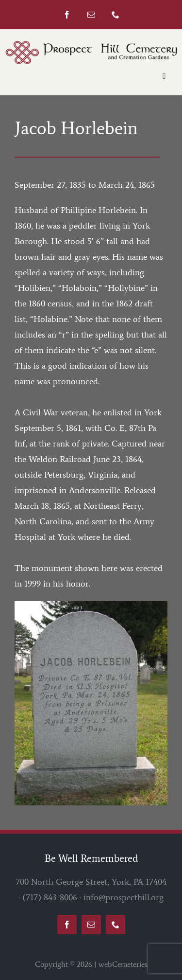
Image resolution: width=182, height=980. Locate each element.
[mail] (91, 15)
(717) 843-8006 (50, 897)
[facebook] (67, 15)
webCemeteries (123, 964)
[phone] (116, 15)
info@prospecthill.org (124, 897)
